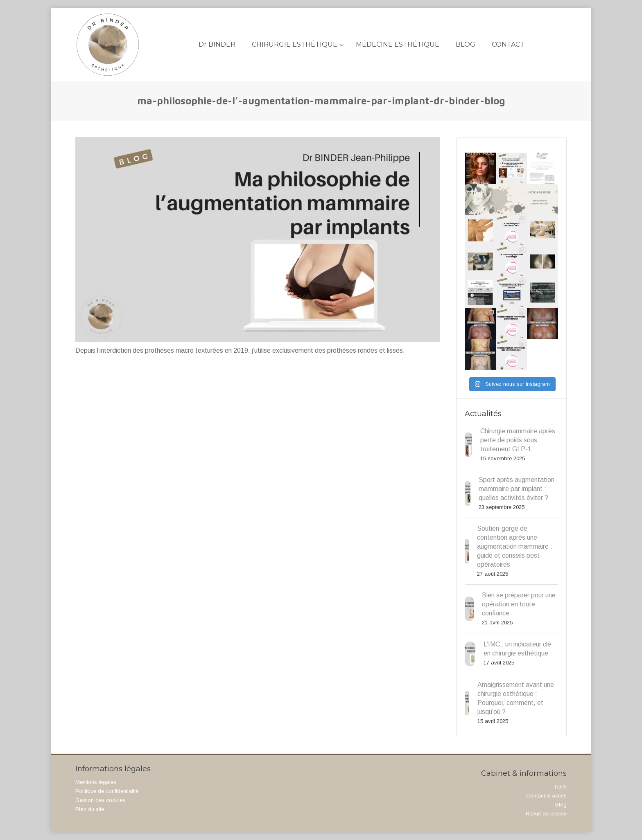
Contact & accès (546, 796)
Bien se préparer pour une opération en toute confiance (519, 604)
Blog (561, 805)
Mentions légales (96, 782)
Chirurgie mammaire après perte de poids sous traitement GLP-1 (518, 440)
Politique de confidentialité (107, 791)
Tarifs (560, 787)
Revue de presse (546, 814)
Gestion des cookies (100, 800)
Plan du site (90, 809)
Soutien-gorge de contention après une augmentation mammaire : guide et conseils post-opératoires (515, 546)
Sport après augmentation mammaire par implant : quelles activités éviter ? (517, 489)
